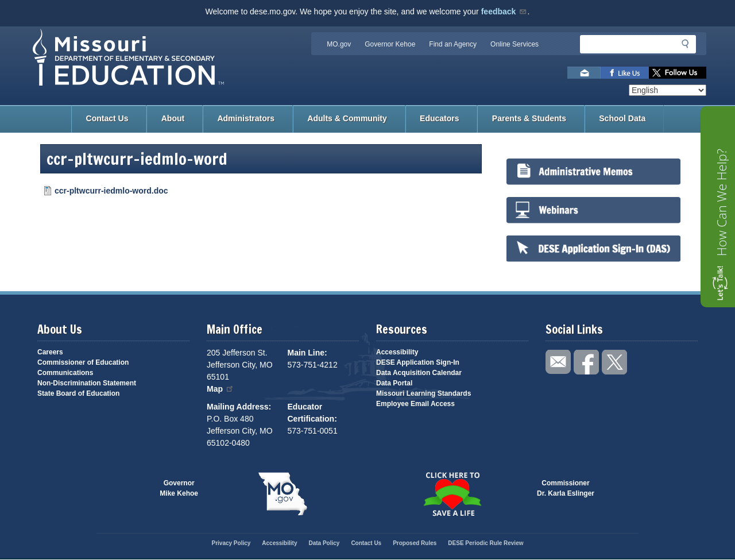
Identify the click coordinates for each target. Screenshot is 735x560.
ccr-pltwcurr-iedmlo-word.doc (111, 191)
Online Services (514, 44)
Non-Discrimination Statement (87, 383)
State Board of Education (78, 393)
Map (220, 389)
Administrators (246, 118)
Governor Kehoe (390, 44)
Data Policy (324, 543)
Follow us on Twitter (678, 73)
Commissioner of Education (83, 362)
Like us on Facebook (625, 73)
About (173, 118)
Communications (65, 373)
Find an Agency (453, 44)
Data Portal (394, 383)
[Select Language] (668, 90)
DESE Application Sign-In (418, 362)
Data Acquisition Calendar (419, 373)
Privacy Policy (231, 543)
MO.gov (339, 44)
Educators (439, 118)
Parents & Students (529, 118)
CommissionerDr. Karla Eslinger (566, 488)
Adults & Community (347, 118)
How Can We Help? (721, 202)
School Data (622, 118)
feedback (504, 11)
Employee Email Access (415, 404)
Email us (584, 73)
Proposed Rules (415, 543)
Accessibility (397, 352)
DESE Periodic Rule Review (486, 543)
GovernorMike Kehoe (179, 488)
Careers (50, 352)
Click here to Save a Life (452, 494)
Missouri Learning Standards (423, 393)
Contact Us (107, 118)
